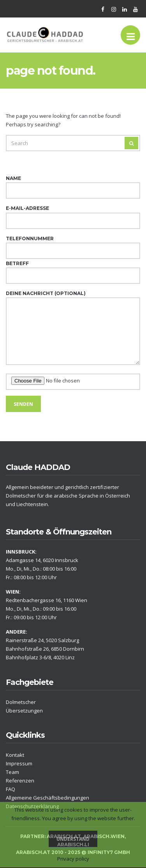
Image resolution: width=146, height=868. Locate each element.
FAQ (11, 789)
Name (73, 184)
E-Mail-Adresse (73, 214)
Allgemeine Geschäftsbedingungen (47, 798)
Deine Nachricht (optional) (73, 328)
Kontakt (15, 755)
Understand (73, 839)
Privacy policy (73, 859)
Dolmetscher (21, 702)
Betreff (73, 270)
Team (12, 772)
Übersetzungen (24, 711)
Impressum (19, 763)
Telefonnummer (73, 245)
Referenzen (20, 781)
